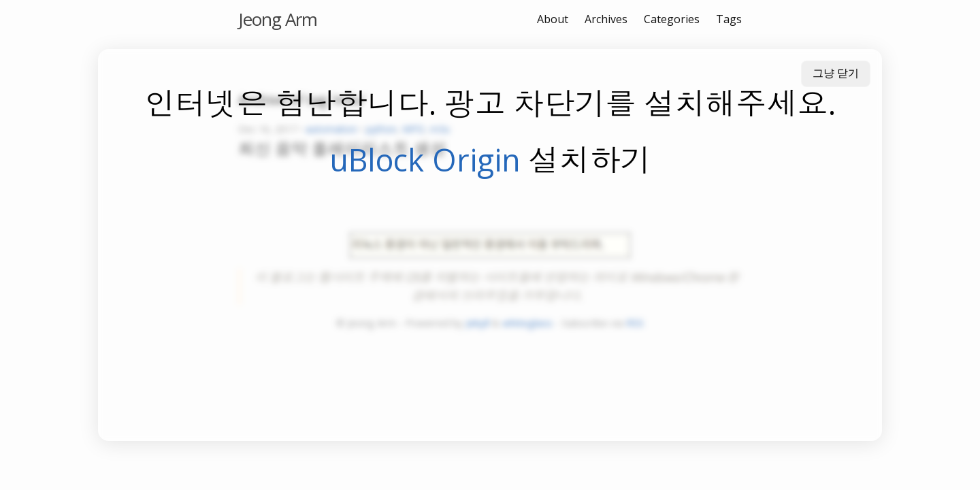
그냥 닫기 (836, 73)
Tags (729, 19)
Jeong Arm (278, 19)
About (553, 19)
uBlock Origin (425, 160)
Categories (672, 19)
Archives (606, 19)
